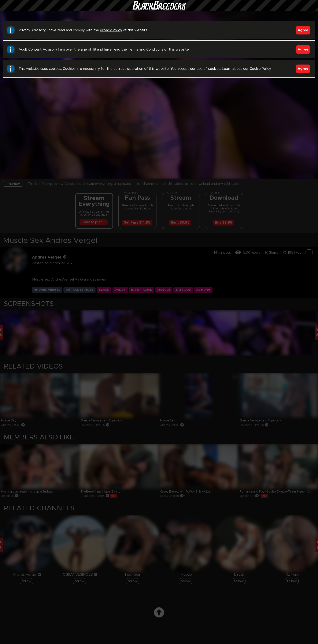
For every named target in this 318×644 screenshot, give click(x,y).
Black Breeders (159, 10)
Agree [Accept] (303, 30)
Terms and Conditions (146, 50)
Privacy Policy (111, 30)
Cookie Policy (260, 69)
